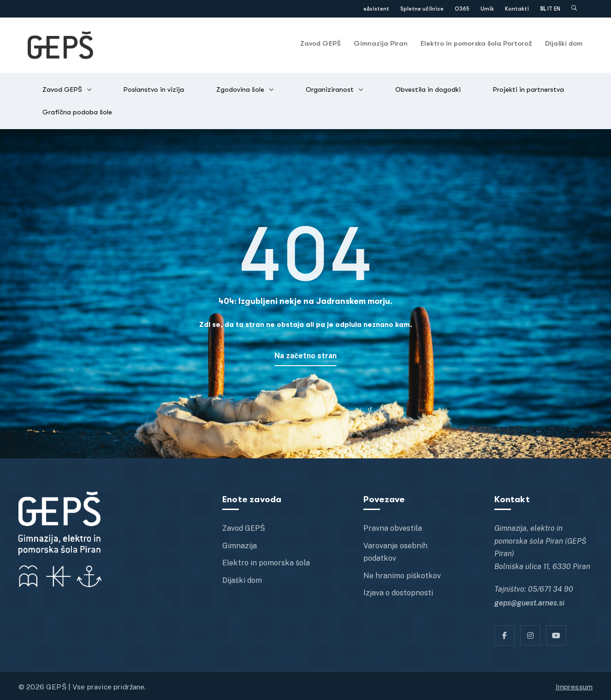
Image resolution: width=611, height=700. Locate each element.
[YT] (556, 635)
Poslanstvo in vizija (154, 89)
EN (557, 9)
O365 (462, 9)
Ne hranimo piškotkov (402, 576)
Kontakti (517, 9)
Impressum (574, 687)
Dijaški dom (564, 43)
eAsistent (376, 9)
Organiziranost (330, 89)
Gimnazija (240, 546)
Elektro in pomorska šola (266, 563)
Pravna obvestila (393, 528)
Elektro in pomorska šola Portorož (476, 43)
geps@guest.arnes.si (529, 603)
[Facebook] (504, 635)
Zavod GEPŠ (320, 43)
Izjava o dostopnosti (398, 593)
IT (550, 9)
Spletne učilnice (422, 9)
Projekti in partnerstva (528, 89)
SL (543, 9)
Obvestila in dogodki (428, 89)
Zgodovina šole (240, 89)
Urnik (487, 9)
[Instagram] (530, 635)
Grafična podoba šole (77, 112)
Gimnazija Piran (381, 43)
